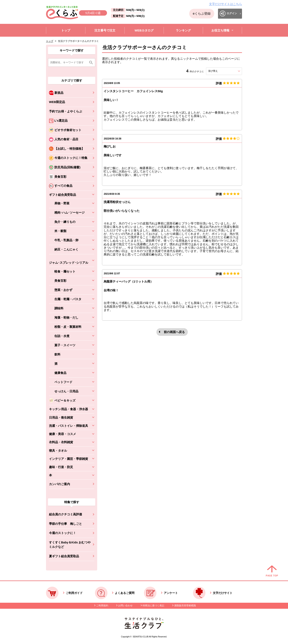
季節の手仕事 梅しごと (65, 524)
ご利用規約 (102, 606)
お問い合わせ (125, 606)
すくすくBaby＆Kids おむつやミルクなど (70, 545)
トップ (50, 41)
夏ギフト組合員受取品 (64, 556)
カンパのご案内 (59, 484)
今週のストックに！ (62, 533)
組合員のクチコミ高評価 (65, 514)
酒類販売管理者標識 (185, 606)
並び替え (220, 71)
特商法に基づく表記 (153, 606)
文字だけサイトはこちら (225, 4)
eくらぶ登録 (202, 14)
